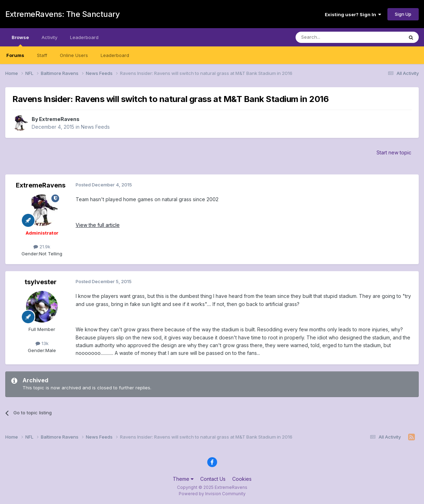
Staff (42, 55)
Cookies (242, 479)
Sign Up (403, 14)
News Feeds (95, 127)
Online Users (74, 55)
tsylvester (41, 282)
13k (42, 343)
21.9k (42, 247)
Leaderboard (115, 55)
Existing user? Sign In (353, 14)
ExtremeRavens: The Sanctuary (62, 14)
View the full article (98, 225)
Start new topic (394, 152)
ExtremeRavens (59, 119)
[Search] (331, 37)
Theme (183, 479)
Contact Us (213, 479)
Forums (15, 55)
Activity (49, 37)
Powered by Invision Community (212, 494)
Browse (20, 40)
